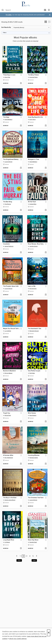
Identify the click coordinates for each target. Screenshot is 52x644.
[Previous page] (17, 556)
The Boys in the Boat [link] (10, 498)
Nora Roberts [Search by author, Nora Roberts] (33, 415)
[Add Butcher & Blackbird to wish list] (21, 379)
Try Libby (9, 15)
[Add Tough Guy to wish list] (21, 422)
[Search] (3, 10)
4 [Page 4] (30, 556)
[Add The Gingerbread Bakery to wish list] (21, 168)
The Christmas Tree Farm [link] (36, 498)
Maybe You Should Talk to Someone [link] (12, 329)
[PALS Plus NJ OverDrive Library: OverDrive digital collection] (26, 4)
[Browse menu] (49, 10)
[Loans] (45, 10)
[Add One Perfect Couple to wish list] (46, 379)
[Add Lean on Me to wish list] (46, 295)
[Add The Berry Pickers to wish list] (46, 83)
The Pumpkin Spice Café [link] (11, 286)
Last (34, 560)
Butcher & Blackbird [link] (9, 371)
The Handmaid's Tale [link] (35, 329)
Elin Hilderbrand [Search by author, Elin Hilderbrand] (9, 458)
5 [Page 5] (33, 556)
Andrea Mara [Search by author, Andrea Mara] (33, 204)
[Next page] (37, 556)
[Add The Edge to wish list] (21, 126)
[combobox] (22, 10)
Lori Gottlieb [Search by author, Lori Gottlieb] (8, 331)
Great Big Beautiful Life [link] (35, 117)
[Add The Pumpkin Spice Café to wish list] (21, 295)
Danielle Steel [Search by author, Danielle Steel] (33, 542)
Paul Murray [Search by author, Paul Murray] (8, 204)
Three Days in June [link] (9, 75)
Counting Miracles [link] (34, 455)
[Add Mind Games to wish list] (46, 422)
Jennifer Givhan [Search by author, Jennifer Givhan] (34, 246)
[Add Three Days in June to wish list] (21, 83)
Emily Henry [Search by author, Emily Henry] (33, 120)
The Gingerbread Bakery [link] (11, 159)
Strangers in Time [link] (33, 159)
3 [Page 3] (27, 556)
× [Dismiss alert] (50, 15)
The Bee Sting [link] (8, 202)
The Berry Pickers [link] (33, 75)
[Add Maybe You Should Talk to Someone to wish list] (21, 337)
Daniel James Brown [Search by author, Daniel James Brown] (10, 500)
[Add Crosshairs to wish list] (21, 253)
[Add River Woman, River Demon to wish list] (46, 253)
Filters (5, 33)
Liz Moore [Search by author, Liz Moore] (7, 542)
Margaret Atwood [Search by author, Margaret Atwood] (34, 331)
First (19, 560)
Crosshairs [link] (6, 244)
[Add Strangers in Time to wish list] (46, 168)
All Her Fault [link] (32, 202)
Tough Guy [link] (7, 413)
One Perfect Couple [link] (34, 371)
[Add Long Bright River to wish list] (21, 548)
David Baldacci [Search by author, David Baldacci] (8, 120)
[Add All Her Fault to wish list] (46, 210)
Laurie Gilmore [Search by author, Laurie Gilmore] (8, 162)
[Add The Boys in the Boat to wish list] (21, 506)
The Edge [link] (6, 117)
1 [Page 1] (20, 556)
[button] (46, 22)
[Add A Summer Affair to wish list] (21, 464)
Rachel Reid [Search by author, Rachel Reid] (8, 415)
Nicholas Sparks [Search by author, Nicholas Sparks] (34, 458)
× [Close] (49, 633)
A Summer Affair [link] (8, 455)
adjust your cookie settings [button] (18, 639)
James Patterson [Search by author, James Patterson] (9, 246)
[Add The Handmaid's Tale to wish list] (46, 337)
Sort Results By (6, 27)
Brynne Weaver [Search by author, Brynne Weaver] (9, 373)
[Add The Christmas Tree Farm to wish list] (46, 506)
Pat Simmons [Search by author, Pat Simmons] (33, 289)
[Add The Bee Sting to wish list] (21, 210)
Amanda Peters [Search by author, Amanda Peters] (34, 77)
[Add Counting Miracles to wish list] (46, 464)
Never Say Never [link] (33, 540)
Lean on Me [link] (32, 286)
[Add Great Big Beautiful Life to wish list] (46, 126)
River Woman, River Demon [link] (36, 244)
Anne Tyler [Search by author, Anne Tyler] (7, 77)
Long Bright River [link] (9, 540)
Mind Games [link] (32, 413)
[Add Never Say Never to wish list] (46, 548)
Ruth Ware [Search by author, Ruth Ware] (32, 373)
